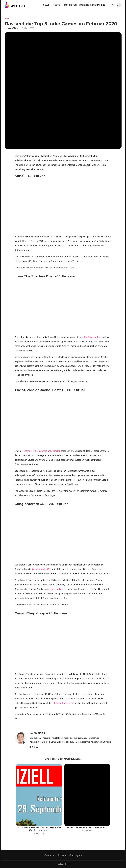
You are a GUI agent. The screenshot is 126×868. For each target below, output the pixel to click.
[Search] (113, 5)
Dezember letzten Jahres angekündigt (41, 451)
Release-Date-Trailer (63, 703)
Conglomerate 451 (41, 569)
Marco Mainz (13, 28)
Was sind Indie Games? (92, 5)
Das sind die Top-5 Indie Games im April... (87, 827)
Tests (57, 5)
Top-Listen (70, 5)
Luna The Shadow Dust (90, 337)
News (46, 5)
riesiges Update (55, 589)
